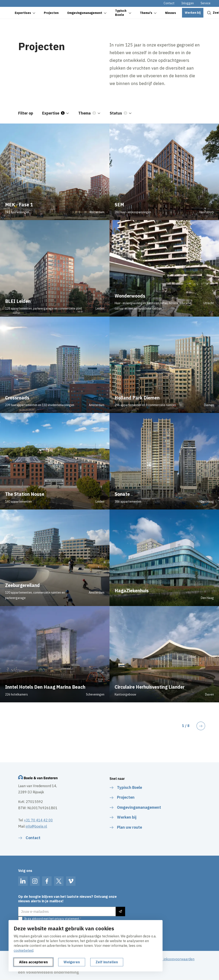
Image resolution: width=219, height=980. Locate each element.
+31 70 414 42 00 (38, 820)
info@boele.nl (36, 826)
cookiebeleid (24, 950)
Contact (169, 3)
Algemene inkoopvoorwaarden (171, 959)
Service (206, 3)
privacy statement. (67, 919)
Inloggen (188, 3)
